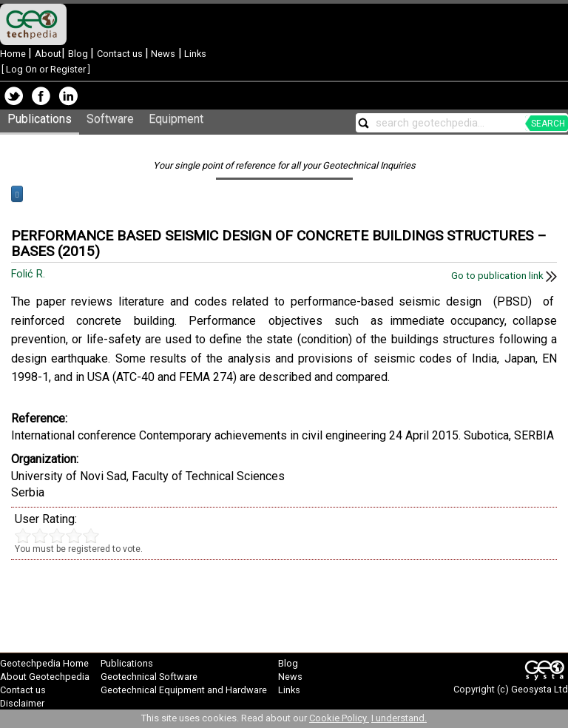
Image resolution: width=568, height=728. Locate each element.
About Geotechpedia (45, 677)
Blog (79, 54)
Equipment (176, 119)
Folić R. (30, 274)
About (48, 54)
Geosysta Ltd (540, 689)
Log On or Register (46, 69)
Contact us (121, 54)
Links (194, 54)
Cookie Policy (339, 718)
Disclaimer (22, 703)
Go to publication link (504, 276)
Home (14, 54)
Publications (40, 119)
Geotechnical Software (149, 677)
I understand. (399, 718)
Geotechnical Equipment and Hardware (184, 690)
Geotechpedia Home (44, 663)
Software (110, 119)
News (162, 54)
